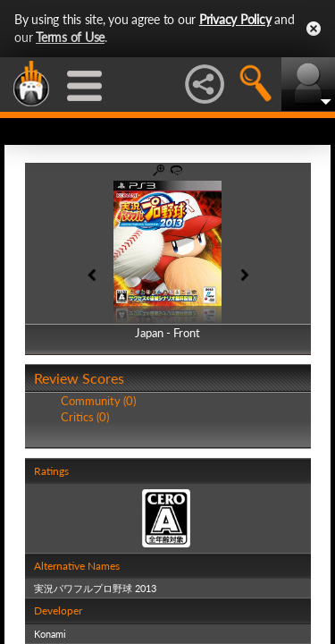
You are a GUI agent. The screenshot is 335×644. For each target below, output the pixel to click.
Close (314, 29)
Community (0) (98, 401)
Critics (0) (85, 417)
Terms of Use (70, 37)
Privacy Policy (235, 19)
